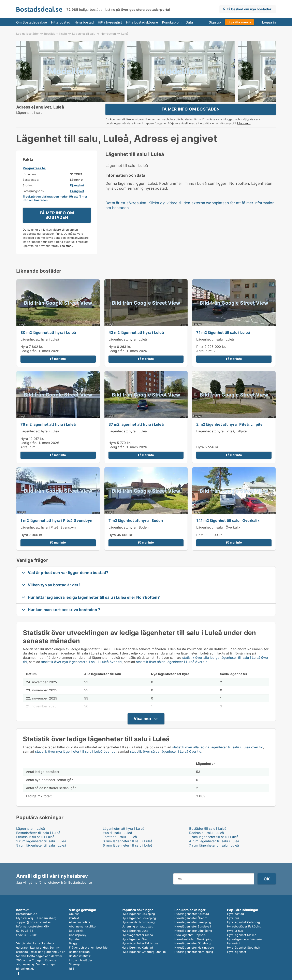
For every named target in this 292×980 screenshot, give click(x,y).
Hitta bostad (61, 22)
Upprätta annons (239, 22)
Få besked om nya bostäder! (250, 9)
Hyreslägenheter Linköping (193, 922)
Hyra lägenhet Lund (135, 931)
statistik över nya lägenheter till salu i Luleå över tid (81, 670)
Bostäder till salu (55, 33)
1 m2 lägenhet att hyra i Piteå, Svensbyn (56, 529)
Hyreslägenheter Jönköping (193, 931)
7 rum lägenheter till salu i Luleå (214, 854)
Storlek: (28, 194)
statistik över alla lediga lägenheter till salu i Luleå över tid (218, 756)
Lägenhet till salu (84, 33)
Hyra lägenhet (237, 952)
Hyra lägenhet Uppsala (190, 935)
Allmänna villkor (80, 922)
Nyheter (74, 939)
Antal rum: (204, 360)
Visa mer (143, 727)
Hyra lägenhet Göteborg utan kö (144, 952)
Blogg (73, 943)
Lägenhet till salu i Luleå (215, 348)
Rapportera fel (34, 177)
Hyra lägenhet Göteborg (244, 922)
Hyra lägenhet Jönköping (139, 918)
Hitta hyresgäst (110, 22)
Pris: (200, 355)
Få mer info (58, 367)
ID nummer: (31, 183)
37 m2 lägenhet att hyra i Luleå (136, 433)
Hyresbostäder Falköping (244, 927)
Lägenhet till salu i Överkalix (218, 536)
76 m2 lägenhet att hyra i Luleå (48, 433)
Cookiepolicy (78, 935)
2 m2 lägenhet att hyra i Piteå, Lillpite (229, 433)
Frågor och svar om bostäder (89, 948)
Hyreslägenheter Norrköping (194, 952)
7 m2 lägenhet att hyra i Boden (136, 529)
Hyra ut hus (235, 931)
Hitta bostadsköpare (142, 22)
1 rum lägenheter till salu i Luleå (214, 846)
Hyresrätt (233, 943)
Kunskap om (172, 22)
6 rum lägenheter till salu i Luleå (128, 854)
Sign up (215, 22)
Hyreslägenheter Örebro (191, 918)
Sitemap (75, 964)
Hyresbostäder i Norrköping (193, 939)
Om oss (74, 914)
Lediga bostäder (27, 33)
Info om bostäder (81, 960)
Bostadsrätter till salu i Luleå (38, 841)
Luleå (125, 34)
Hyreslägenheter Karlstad (192, 914)
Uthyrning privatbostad (137, 927)
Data (189, 22)
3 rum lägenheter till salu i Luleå (128, 850)
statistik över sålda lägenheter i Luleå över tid (172, 670)
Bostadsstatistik (80, 956)
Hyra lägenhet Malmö (242, 935)
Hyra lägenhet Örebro (136, 939)
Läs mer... (244, 128)
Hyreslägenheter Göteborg (193, 943)
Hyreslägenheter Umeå (137, 935)
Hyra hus (233, 918)
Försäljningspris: (34, 199)
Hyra (24, 355)
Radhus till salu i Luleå (207, 841)
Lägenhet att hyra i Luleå (40, 348)
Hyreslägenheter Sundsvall (193, 927)
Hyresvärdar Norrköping (138, 922)
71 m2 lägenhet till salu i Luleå (223, 341)
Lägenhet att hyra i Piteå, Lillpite (221, 440)
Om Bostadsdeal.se (32, 22)
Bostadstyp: (31, 188)
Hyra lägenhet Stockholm (244, 948)
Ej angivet (77, 194)
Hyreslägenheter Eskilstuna (140, 943)
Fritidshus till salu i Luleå (35, 846)
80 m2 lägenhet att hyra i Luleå (48, 341)
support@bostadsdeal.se (33, 922)
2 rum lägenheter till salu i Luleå (41, 850)
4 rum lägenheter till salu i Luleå (214, 850)
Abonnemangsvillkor (83, 927)
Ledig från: (29, 360)
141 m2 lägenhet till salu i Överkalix (228, 529)
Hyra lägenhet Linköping (138, 914)
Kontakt (74, 918)
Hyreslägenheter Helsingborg (194, 948)
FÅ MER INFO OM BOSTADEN (191, 113)
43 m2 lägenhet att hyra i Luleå (136, 341)
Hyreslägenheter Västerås (245, 939)
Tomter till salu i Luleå (120, 846)
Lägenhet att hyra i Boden (129, 536)
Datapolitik (76, 931)
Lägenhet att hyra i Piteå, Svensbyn (48, 536)
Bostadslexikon (79, 952)
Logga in (269, 22)
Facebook (18, 973)
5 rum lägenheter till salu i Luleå (41, 854)
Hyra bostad (84, 22)
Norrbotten (108, 33)
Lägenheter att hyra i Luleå (124, 837)
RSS (72, 969)
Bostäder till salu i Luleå (208, 837)
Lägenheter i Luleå (31, 837)
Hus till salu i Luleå (117, 841)
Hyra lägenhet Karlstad (137, 948)
